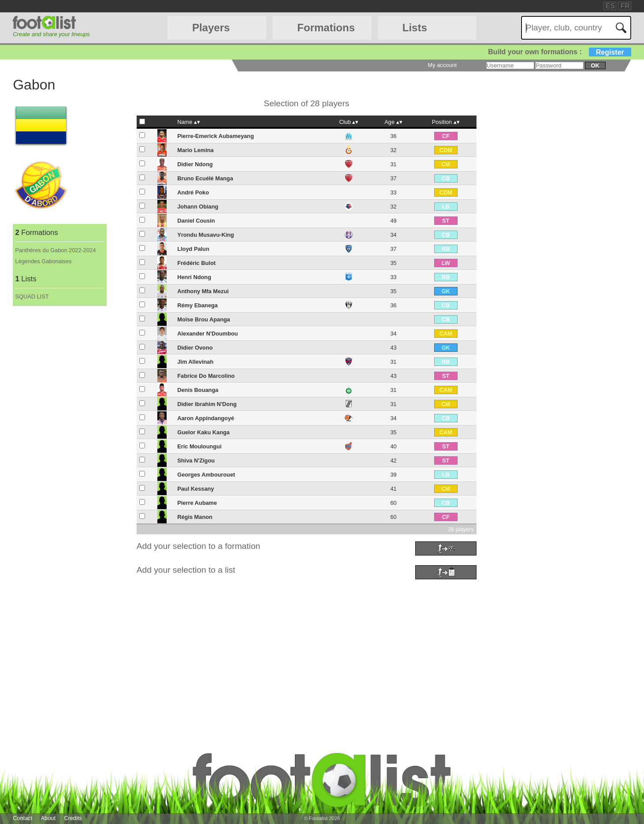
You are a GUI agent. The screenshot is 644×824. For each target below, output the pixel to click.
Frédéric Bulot (196, 263)
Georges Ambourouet (206, 475)
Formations (326, 28)
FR (625, 6)
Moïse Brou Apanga (204, 319)
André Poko (193, 192)
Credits (73, 818)
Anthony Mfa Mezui (203, 291)
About (48, 818)
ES (610, 6)
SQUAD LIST (32, 296)
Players (211, 28)
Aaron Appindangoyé (206, 418)
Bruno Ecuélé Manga (205, 178)
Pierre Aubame (197, 503)
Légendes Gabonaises (43, 261)
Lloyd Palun (193, 249)
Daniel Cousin (196, 221)
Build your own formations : (559, 52)
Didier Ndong (195, 164)
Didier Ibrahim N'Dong (207, 404)
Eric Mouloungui (199, 446)
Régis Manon (195, 517)
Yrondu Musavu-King (206, 235)
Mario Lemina (195, 150)
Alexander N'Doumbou (207, 334)
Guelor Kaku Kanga (203, 432)
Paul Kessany (195, 489)
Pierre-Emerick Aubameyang (216, 136)
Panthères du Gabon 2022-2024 (55, 250)
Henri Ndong (194, 277)
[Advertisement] (277, 644)
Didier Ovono (195, 348)
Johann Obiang (198, 207)
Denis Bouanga (198, 390)
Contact (22, 818)
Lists (415, 28)
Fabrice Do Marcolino (206, 376)
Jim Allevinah (195, 362)
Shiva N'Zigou (196, 460)
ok (595, 65)
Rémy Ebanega (197, 305)
